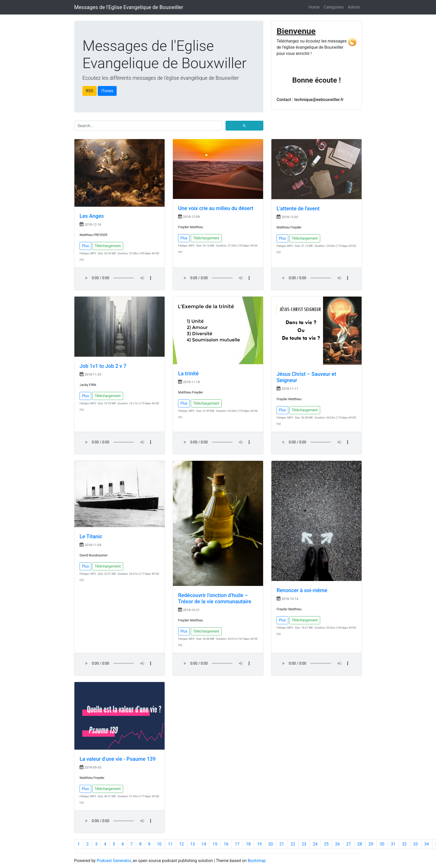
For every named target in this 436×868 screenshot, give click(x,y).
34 (427, 844)
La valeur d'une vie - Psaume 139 (118, 759)
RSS (90, 91)
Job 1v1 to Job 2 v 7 (103, 366)
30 (382, 844)
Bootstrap (257, 861)
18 (248, 844)
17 (237, 844)
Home (314, 7)
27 (349, 844)
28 (360, 844)
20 (271, 844)
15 (215, 844)
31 (393, 844)
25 (326, 844)
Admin (354, 7)
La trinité (188, 374)
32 (404, 844)
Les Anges (92, 216)
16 (226, 844)
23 (304, 844)
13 (193, 844)
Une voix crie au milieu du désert (216, 208)
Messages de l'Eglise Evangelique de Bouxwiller (129, 7)
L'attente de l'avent (298, 209)
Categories (334, 7)
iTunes (107, 91)
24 (315, 844)
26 (337, 844)
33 (416, 844)
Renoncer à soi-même (302, 590)
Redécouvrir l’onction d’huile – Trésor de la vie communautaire (215, 598)
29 (371, 844)
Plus (85, 246)
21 (282, 844)
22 (293, 844)
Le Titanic (91, 536)
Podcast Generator (114, 861)
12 (181, 844)
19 (259, 844)
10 (159, 844)
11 (170, 844)
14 (204, 844)
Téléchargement (108, 246)
